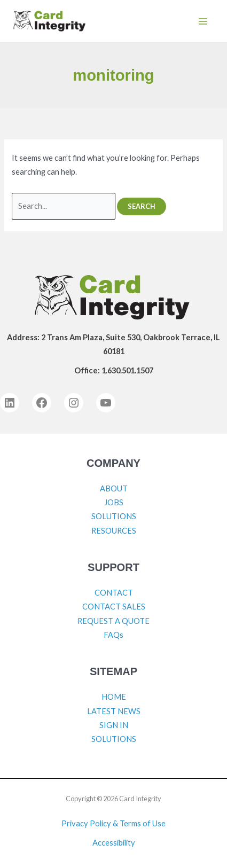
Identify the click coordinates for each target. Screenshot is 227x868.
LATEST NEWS (114, 711)
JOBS (114, 502)
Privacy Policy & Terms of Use (113, 823)
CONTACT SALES (114, 607)
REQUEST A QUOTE (113, 621)
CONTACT (114, 593)
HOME (114, 697)
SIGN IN (114, 725)
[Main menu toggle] (203, 21)
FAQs (113, 635)
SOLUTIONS (114, 516)
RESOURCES (114, 531)
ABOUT (114, 488)
